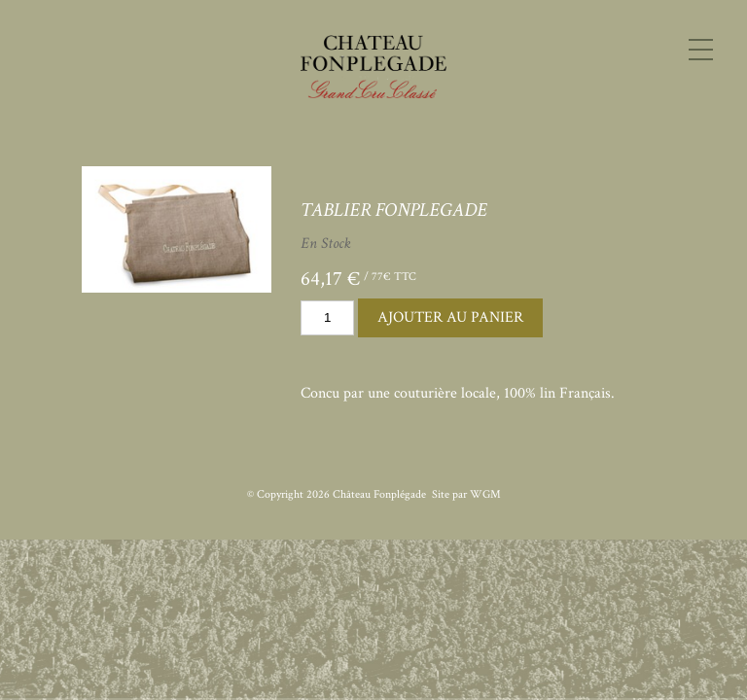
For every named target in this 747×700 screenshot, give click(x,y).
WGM (485, 494)
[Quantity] (327, 317)
